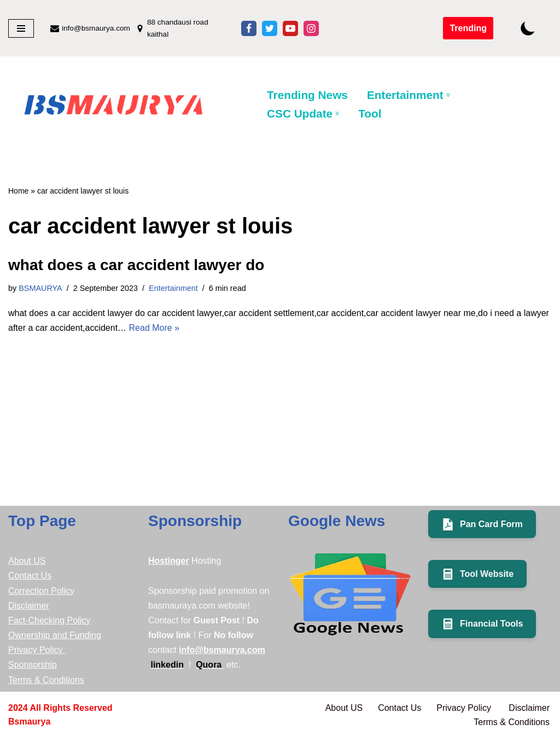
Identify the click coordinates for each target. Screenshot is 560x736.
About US (27, 561)
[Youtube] (290, 28)
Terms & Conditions (46, 680)
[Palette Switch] (528, 28)
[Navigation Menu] (21, 28)
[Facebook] (249, 28)
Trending (468, 28)
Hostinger (169, 561)
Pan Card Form (482, 524)
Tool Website (477, 574)
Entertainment (173, 288)
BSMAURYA (40, 288)
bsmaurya (29, 722)
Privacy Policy (37, 650)
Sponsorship (33, 665)
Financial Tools (482, 624)
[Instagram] (311, 28)
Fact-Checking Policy (49, 620)
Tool (370, 113)
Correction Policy (41, 591)
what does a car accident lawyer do (136, 265)
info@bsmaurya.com (96, 28)
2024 (18, 708)
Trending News (307, 95)
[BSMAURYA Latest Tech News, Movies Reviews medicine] (114, 107)
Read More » (154, 328)
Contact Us (30, 576)
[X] (270, 28)
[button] (448, 95)
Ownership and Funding (55, 635)
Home (18, 191)
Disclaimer (29, 606)
